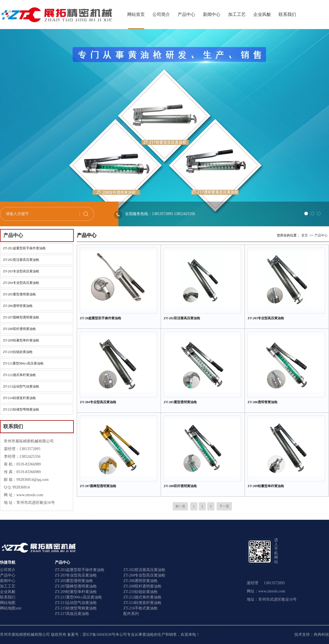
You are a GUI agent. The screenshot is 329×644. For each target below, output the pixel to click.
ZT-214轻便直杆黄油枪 (19, 398)
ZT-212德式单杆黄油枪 (19, 375)
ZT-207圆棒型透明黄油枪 (21, 317)
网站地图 (8, 603)
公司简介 (161, 14)
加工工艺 (237, 14)
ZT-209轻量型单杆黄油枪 (21, 340)
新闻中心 (212, 14)
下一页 (224, 506)
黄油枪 (148, 635)
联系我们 (287, 14)
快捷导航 (8, 562)
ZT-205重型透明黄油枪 (19, 294)
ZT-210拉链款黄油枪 (18, 352)
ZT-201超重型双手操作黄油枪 (24, 248)
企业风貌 (262, 14)
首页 (305, 235)
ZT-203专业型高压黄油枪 (21, 271)
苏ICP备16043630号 (99, 635)
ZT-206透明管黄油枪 (18, 306)
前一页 (180, 506)
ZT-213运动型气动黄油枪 (21, 386)
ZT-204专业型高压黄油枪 (21, 283)
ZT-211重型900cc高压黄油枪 (23, 363)
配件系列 (131, 614)
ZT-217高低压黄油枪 (72, 614)
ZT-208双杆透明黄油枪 (19, 329)
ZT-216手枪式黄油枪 (141, 608)
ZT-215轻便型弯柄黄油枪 (21, 409)
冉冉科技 (321, 635)
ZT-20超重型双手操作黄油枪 (100, 318)
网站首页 (136, 14)
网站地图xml (11, 608)
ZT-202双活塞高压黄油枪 (21, 260)
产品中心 (186, 14)
